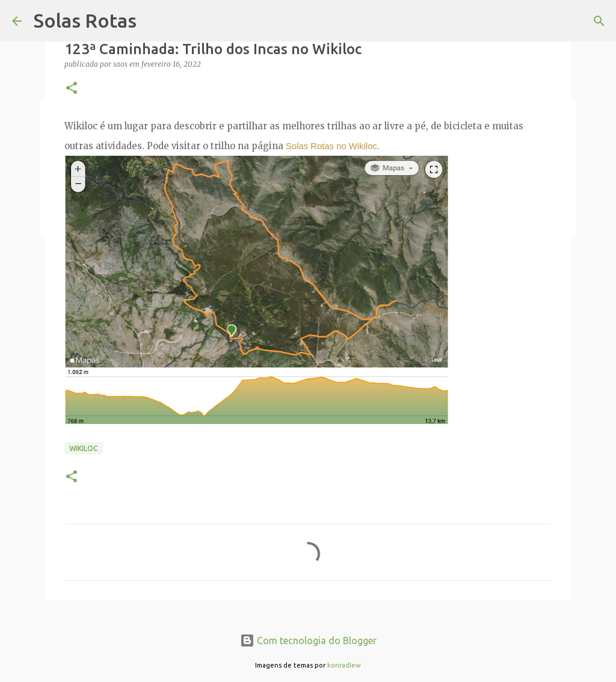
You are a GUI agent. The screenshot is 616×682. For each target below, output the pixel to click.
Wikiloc (84, 448)
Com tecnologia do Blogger (308, 641)
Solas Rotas (85, 20)
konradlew (344, 665)
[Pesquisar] (599, 21)
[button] (72, 89)
